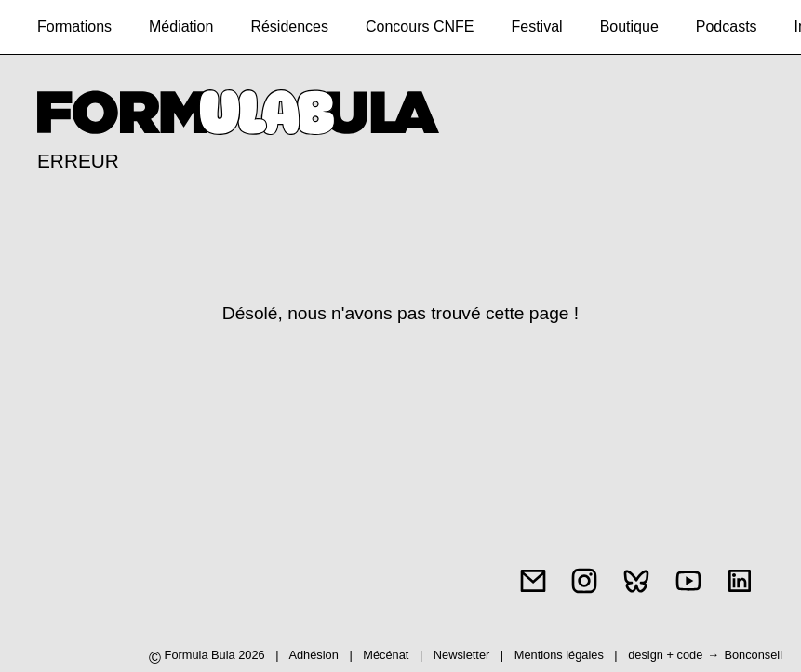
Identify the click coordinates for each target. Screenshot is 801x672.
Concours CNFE (420, 27)
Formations (74, 27)
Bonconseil (753, 655)
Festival (537, 27)
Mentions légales (561, 655)
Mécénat (386, 655)
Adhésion (313, 655)
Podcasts (727, 27)
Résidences (289, 27)
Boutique (629, 27)
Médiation (181, 27)
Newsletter (461, 655)
